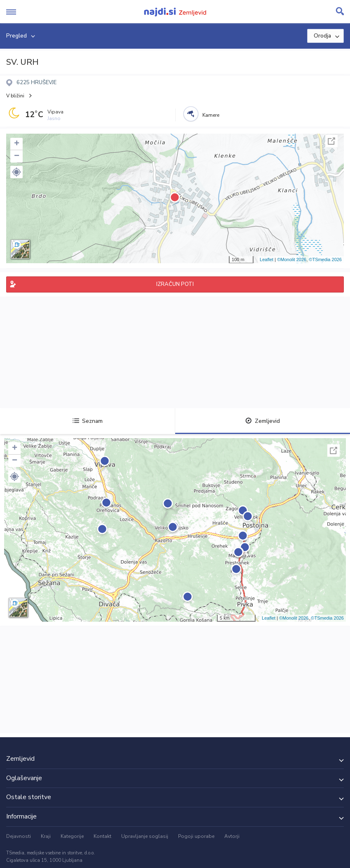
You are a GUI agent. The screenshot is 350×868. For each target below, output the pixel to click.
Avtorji (232, 836)
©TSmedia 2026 (325, 259)
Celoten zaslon (331, 141)
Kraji (46, 836)
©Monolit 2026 (292, 259)
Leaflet (267, 259)
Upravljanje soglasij (145, 836)
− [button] (17, 156)
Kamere (211, 115)
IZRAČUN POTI (175, 284)
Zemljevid (263, 421)
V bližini (15, 96)
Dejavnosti (19, 836)
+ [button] (17, 144)
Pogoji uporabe (196, 836)
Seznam (88, 421)
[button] (16, 172)
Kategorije (72, 836)
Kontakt (102, 836)
